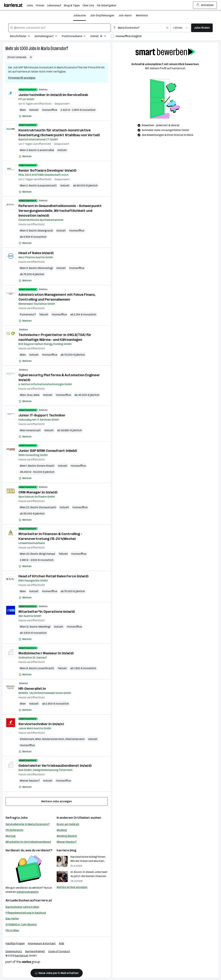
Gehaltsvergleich (27, 892)
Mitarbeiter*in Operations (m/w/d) (47, 612)
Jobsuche (80, 15)
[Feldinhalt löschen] (167, 28)
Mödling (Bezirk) (67, 836)
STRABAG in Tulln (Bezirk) (21, 924)
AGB (61, 943)
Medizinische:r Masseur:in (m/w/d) (46, 653)
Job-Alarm (125, 15)
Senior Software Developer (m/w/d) (47, 170)
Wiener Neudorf (30, 781)
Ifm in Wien (12, 930)
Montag (11, 836)
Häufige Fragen (15, 943)
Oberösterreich (75, 739)
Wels (37, 395)
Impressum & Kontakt (42, 943)
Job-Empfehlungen (102, 15)
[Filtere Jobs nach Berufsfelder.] (22, 37)
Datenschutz (14, 951)
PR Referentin (14, 830)
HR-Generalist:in (32, 689)
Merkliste (142, 15)
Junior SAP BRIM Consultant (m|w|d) (48, 451)
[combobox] (59, 28)
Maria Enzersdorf (54, 48)
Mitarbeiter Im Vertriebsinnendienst (28, 842)
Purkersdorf (28, 314)
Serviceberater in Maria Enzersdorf (27, 824)
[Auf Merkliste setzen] (25, 116)
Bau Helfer (12, 919)
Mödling (62, 830)
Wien (23, 110)
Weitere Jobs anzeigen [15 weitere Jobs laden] (57, 801)
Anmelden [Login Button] (205, 5)
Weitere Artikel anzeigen (72, 887)
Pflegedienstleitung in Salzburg (26, 913)
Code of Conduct (59, 951)
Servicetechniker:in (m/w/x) (41, 724)
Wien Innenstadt (30, 430)
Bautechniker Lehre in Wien (22, 907)
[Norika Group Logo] (23, 963)
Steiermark (27, 739)
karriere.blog (66, 850)
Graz (30, 395)
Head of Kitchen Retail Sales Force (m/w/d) (53, 576)
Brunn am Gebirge (68, 824)
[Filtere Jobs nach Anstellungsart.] (48, 37)
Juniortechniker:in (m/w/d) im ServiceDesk (53, 95)
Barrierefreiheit (35, 951)
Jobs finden (202, 28)
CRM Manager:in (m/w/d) (38, 492)
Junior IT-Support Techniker (42, 415)
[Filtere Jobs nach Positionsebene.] (76, 37)
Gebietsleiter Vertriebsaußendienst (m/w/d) (55, 766)
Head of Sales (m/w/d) (36, 253)
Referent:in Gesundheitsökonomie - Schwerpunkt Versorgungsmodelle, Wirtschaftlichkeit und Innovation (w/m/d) (60, 211)
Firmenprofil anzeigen (22, 78)
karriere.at (44, 900)
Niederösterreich (53, 739)
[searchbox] (59, 28)
